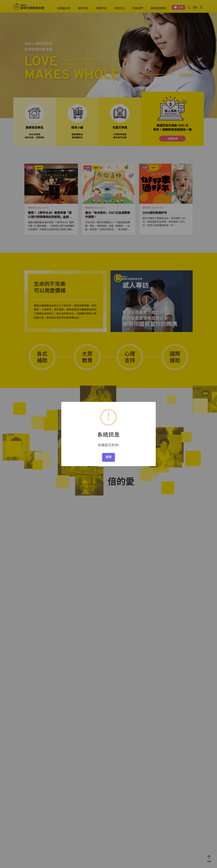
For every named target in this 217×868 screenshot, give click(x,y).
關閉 (108, 457)
